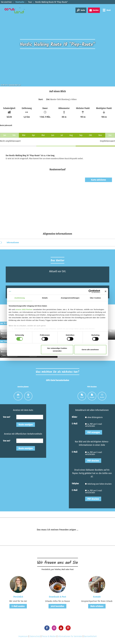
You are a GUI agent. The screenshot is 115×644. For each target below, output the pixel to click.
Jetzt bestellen (57, 606)
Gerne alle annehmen (90, 350)
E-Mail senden (18, 606)
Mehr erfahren (97, 606)
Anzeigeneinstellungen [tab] (70, 298)
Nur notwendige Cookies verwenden (57, 350)
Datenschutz (35, 636)
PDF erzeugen (94, 432)
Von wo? (7, 417)
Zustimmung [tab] (20, 298)
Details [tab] (45, 298)
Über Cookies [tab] (95, 298)
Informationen (13, 243)
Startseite (20, 2)
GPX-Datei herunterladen (58, 380)
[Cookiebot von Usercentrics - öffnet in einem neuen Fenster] (90, 291)
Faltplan (75, 483)
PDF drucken (93, 461)
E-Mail (75, 423)
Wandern (4, 355)
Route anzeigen (26, 425)
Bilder (75, 417)
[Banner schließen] (106, 291)
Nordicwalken (6, 337)
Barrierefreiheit (90, 636)
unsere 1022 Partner (24, 309)
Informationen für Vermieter (70, 636)
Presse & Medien (49, 636)
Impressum (23, 636)
